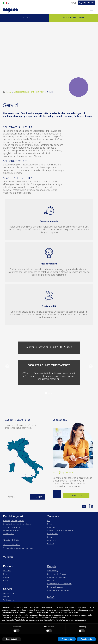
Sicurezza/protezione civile (60, 530)
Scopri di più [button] (12, 639)
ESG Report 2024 (11, 545)
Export (6, 580)
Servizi (51, 544)
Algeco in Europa (11, 530)
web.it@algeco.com (63, 472)
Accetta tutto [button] (86, 639)
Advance (7, 571)
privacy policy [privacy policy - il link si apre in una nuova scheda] (87, 607)
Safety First (9, 534)
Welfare (51, 580)
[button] (7, 366)
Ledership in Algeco (57, 574)
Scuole (50, 524)
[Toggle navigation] (92, 10)
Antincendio (9, 600)
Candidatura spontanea (58, 590)
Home (9, 92)
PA (48, 521)
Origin (6, 577)
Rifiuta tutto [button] (67, 639)
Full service (9, 593)
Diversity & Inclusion (57, 577)
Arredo (6, 597)
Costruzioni (53, 534)
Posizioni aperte (55, 587)
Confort (7, 574)
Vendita (8, 557)
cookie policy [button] (73, 612)
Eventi (50, 537)
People (52, 566)
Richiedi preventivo (74, 17)
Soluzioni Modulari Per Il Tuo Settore (29, 92)
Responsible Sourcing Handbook (19, 548)
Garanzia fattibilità (12, 527)
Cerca (39, 497)
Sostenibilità (11, 540)
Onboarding (53, 571)
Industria (51, 540)
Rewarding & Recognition (59, 584)
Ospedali (51, 527)
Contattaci (24, 17)
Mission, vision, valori (14, 521)
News (51, 597)
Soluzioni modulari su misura (17, 524)
